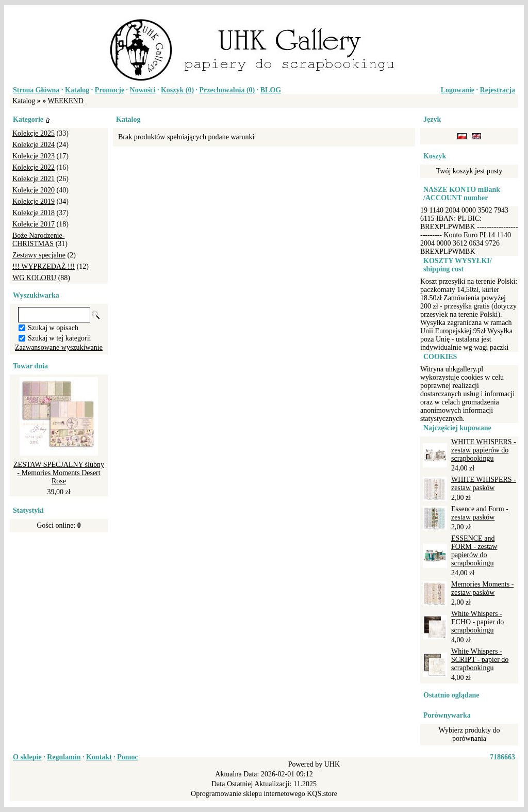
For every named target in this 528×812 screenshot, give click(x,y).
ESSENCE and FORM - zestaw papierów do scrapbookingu (474, 551)
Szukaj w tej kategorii (59, 338)
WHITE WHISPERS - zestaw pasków (484, 484)
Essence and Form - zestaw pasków (480, 513)
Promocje (110, 90)
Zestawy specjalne (39, 255)
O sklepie (27, 757)
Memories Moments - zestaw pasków (482, 588)
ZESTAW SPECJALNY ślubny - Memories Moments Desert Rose (59, 473)
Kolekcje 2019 (34, 201)
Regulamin (64, 757)
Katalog (77, 90)
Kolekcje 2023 (34, 156)
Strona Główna (36, 90)
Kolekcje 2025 (34, 133)
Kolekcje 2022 (34, 167)
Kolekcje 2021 (34, 179)
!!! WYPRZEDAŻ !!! (44, 266)
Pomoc (127, 757)
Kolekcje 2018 (34, 213)
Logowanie (458, 90)
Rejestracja (498, 90)
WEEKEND (66, 101)
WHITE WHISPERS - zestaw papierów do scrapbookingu (484, 450)
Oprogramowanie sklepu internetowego (248, 794)
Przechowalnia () (227, 90)
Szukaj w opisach (53, 328)
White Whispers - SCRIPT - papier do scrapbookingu (480, 660)
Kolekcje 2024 (34, 145)
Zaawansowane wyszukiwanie (59, 347)
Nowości (143, 90)
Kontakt (99, 757)
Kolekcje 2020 (34, 190)
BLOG (271, 90)
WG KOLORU (34, 278)
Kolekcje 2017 (34, 224)
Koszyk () (177, 90)
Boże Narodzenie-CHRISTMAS (38, 240)
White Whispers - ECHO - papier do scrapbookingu (477, 622)
